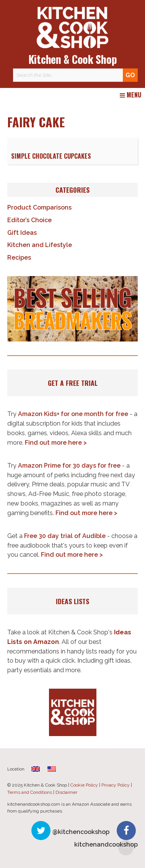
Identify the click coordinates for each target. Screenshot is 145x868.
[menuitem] (36, 769)
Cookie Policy (84, 785)
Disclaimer (66, 792)
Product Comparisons (39, 207)
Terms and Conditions (30, 792)
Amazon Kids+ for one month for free (73, 414)
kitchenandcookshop (106, 844)
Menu (130, 95)
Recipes (19, 258)
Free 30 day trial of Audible (65, 536)
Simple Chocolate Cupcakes (51, 156)
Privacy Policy (116, 785)
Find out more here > (56, 443)
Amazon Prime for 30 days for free (69, 466)
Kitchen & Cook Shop (73, 59)
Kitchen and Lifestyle (40, 245)
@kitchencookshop (81, 832)
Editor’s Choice (29, 220)
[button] (72, 309)
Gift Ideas (22, 233)
